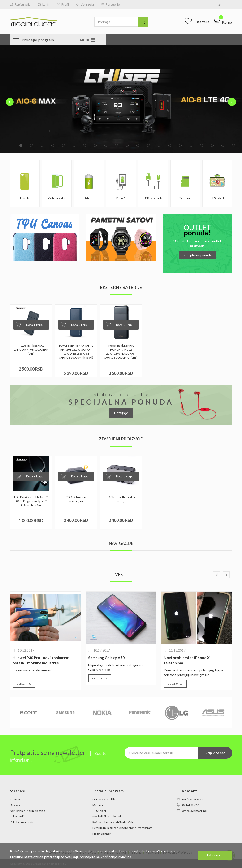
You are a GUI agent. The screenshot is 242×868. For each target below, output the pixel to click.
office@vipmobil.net (192, 811)
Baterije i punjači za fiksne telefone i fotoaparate (122, 828)
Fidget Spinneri (102, 834)
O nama (15, 799)
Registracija (20, 5)
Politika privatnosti (22, 822)
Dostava (15, 805)
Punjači (121, 198)
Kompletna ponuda (197, 255)
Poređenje (110, 5)
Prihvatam (215, 855)
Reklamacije (18, 816)
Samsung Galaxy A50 (106, 658)
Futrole (25, 198)
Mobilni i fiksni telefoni (107, 816)
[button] (223, 21)
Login (44, 5)
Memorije (185, 198)
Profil (63, 5)
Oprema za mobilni (104, 799)
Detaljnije (121, 413)
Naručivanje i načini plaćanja (28, 811)
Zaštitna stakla (57, 198)
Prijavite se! (215, 753)
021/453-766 (188, 805)
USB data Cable (153, 198)
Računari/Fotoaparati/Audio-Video (114, 822)
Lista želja (85, 5)
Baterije (89, 198)
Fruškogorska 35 (190, 799)
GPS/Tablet (217, 198)
